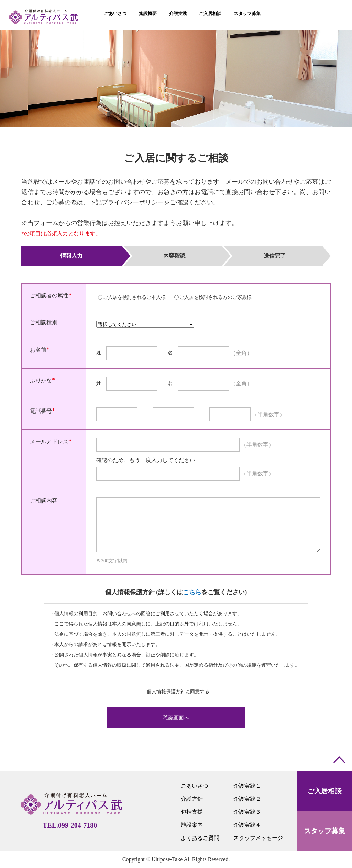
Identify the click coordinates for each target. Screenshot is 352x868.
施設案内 (192, 825)
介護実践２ (247, 799)
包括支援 (192, 812)
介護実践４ (247, 825)
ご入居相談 (324, 791)
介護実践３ (247, 812)
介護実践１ (247, 786)
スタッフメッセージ (258, 838)
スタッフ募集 (324, 831)
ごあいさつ (195, 786)
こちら (192, 592)
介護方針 (192, 799)
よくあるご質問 (200, 838)
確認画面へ (176, 717)
